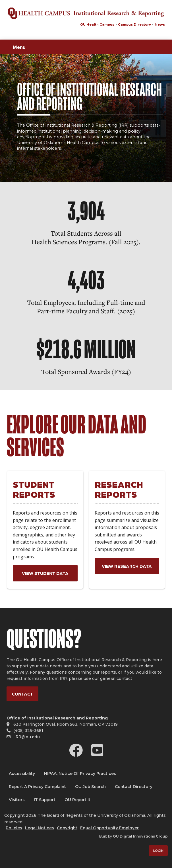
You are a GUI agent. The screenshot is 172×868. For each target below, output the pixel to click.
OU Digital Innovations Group (140, 836)
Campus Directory (134, 24)
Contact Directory (134, 787)
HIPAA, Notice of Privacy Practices (80, 774)
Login (158, 851)
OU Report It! (78, 800)
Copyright (67, 828)
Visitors (17, 800)
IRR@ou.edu (27, 737)
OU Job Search (90, 787)
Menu (14, 47)
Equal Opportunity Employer (109, 828)
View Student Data (45, 573)
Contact (22, 694)
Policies (14, 828)
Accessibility (22, 774)
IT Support (45, 800)
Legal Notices (40, 828)
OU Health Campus (97, 24)
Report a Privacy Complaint (37, 787)
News (160, 24)
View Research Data (127, 566)
